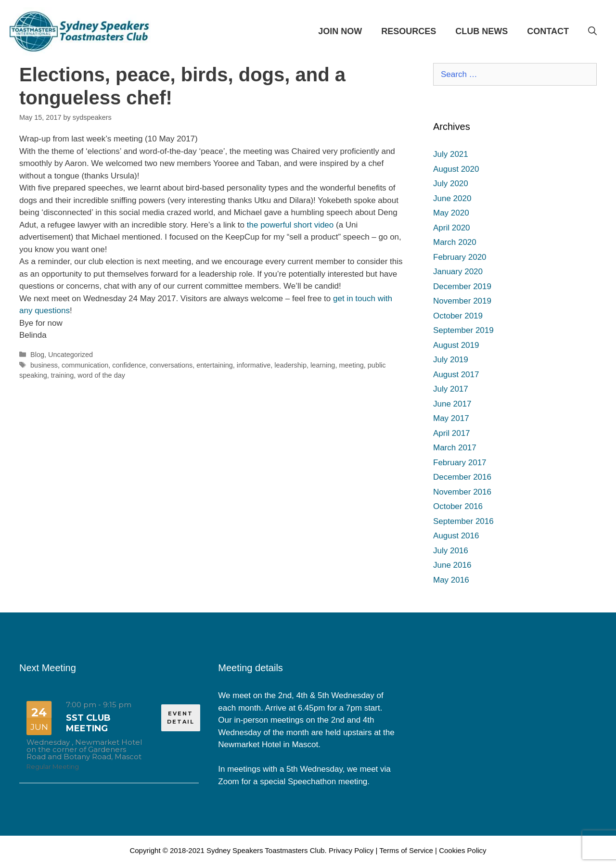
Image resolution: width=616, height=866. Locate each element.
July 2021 (451, 154)
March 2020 (455, 242)
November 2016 (462, 492)
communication (85, 365)
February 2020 (460, 257)
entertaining (214, 365)
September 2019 (463, 330)
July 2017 (451, 389)
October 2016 (458, 506)
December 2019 (462, 287)
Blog (37, 355)
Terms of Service (406, 850)
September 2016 (463, 521)
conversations (171, 365)
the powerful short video (290, 225)
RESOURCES (409, 31)
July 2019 (451, 360)
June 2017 (452, 404)
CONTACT (548, 31)
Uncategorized (71, 355)
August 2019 (456, 345)
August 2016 (456, 536)
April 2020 (452, 228)
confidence (129, 365)
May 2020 (451, 213)
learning (323, 365)
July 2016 (451, 551)
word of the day (101, 375)
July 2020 (451, 184)
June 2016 (452, 565)
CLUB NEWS (481, 31)
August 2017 (456, 375)
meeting (351, 365)
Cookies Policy (462, 850)
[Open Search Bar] (592, 31)
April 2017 (452, 433)
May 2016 (451, 580)
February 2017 (460, 463)
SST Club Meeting (88, 723)
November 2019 (462, 301)
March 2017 (455, 448)
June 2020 (452, 198)
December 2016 (462, 477)
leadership (290, 365)
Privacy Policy (351, 850)
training (62, 375)
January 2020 (458, 272)
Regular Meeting (53, 766)
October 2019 (458, 316)
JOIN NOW (340, 31)
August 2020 (456, 169)
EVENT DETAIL (181, 718)
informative (254, 365)
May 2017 (451, 418)
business (44, 365)
